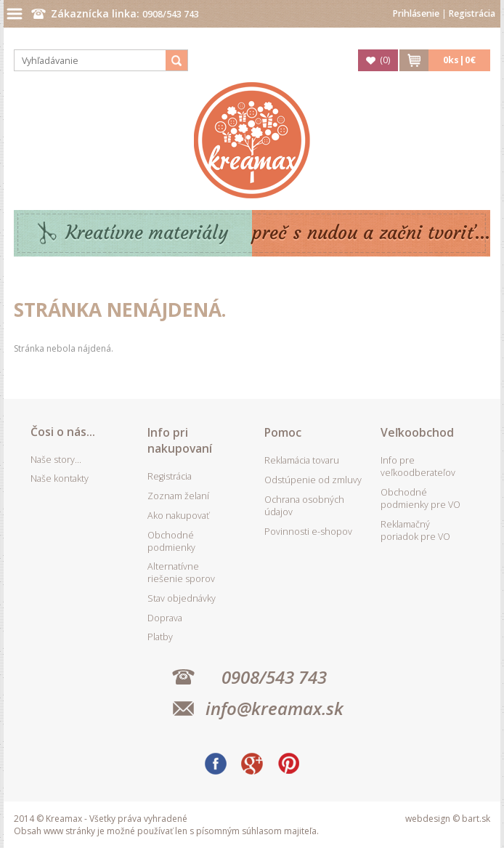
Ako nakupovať (178, 516)
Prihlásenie (416, 13)
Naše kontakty (60, 478)
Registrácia (472, 13)
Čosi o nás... (63, 432)
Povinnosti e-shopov (308, 532)
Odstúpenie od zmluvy (313, 480)
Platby (160, 637)
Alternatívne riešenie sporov (181, 573)
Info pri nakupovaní (180, 440)
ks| (459, 60)
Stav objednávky (182, 598)
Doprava (165, 618)
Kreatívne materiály (147, 233)
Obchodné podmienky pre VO (420, 498)
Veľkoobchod (417, 432)
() (385, 60)
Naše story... (56, 460)
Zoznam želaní (178, 496)
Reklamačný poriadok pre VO (415, 530)
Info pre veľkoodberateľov (418, 467)
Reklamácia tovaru (302, 460)
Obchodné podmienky (171, 541)
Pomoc (283, 432)
